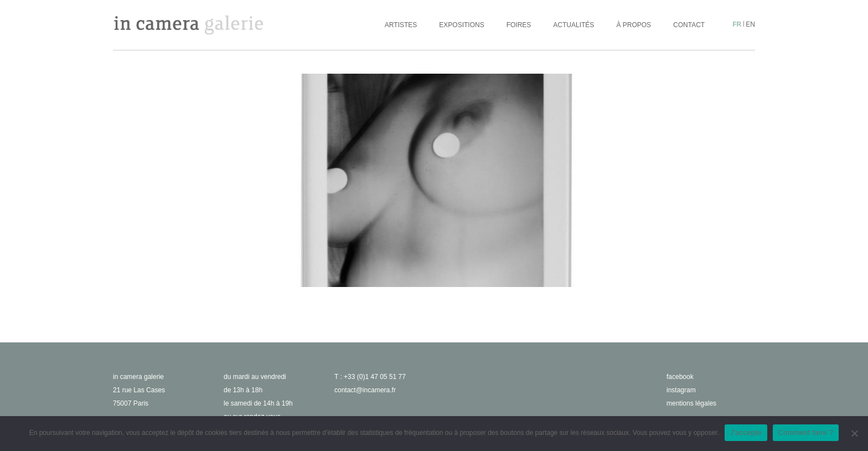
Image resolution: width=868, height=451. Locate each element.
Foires (519, 25)
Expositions (461, 25)
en (750, 24)
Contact (689, 25)
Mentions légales (691, 403)
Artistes (401, 25)
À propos (634, 25)
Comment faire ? (806, 432)
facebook (680, 377)
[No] (854, 433)
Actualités (573, 25)
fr (737, 24)
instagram (681, 390)
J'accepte (746, 432)
